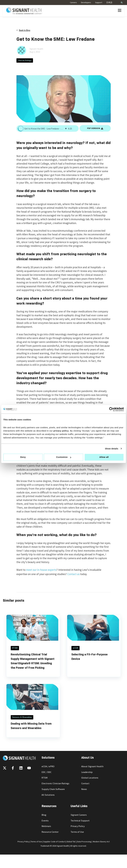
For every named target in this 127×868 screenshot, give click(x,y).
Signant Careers (79, 815)
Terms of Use (77, 832)
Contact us (73, 574)
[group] (47, 128)
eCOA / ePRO (48, 766)
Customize (64, 457)
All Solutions (48, 795)
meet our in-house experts (41, 570)
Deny (23, 457)
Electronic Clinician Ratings (55, 783)
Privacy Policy (78, 826)
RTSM (45, 778)
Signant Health (36, 49)
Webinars (46, 826)
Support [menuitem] (99, 2)
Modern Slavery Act (101, 842)
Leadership (87, 772)
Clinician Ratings (25, 60)
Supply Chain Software (53, 789)
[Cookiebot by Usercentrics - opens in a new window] (111, 409)
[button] (21, 129)
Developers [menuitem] (86, 2)
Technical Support (80, 821)
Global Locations (90, 778)
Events (45, 821)
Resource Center (50, 832)
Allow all (104, 457)
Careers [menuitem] (73, 2)
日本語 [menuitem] (109, 2)
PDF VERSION (95, 128)
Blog (44, 815)
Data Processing (84, 842)
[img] (66, 129)
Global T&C (71, 842)
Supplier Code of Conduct (54, 842)
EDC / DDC (46, 772)
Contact (85, 783)
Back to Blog (23, 30)
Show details (112, 449)
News (84, 789)
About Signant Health (92, 766)
